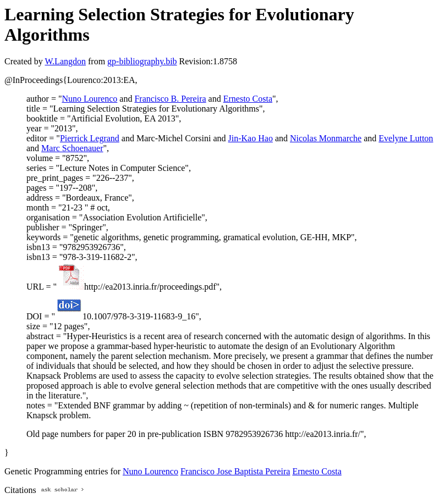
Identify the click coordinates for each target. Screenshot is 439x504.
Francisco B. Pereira (170, 99)
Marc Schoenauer (72, 148)
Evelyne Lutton (406, 138)
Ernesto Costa (248, 99)
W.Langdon (65, 61)
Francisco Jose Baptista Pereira (235, 471)
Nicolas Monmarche (326, 138)
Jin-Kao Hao (251, 138)
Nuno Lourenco (89, 99)
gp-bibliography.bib (142, 61)
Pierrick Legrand (90, 138)
